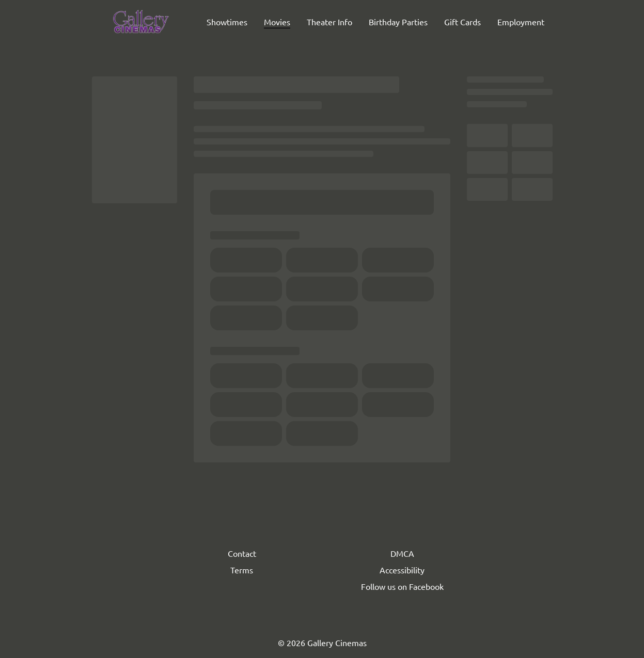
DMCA (402, 553)
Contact (242, 553)
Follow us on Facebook (402, 586)
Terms (242, 570)
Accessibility (402, 570)
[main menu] (375, 22)
